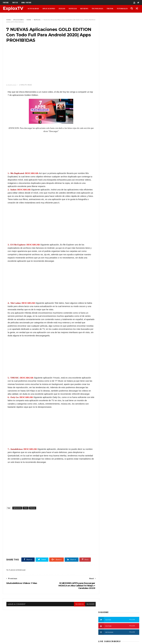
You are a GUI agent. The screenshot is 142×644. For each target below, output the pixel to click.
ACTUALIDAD (33, 9)
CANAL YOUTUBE (26, 3)
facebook (74, 621)
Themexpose (17, 640)
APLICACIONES (49, 9)
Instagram (117, 37)
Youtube (6, 3)
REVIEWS (84, 9)
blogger (85, 621)
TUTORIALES (122, 9)
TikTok (110, 9)
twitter (15, 3)
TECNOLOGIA (97, 9)
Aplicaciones (19, 20)
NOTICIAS (73, 9)
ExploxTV (13, 8)
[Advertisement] (48, 65)
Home (9, 20)
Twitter (117, 25)
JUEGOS (62, 9)
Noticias (37, 20)
